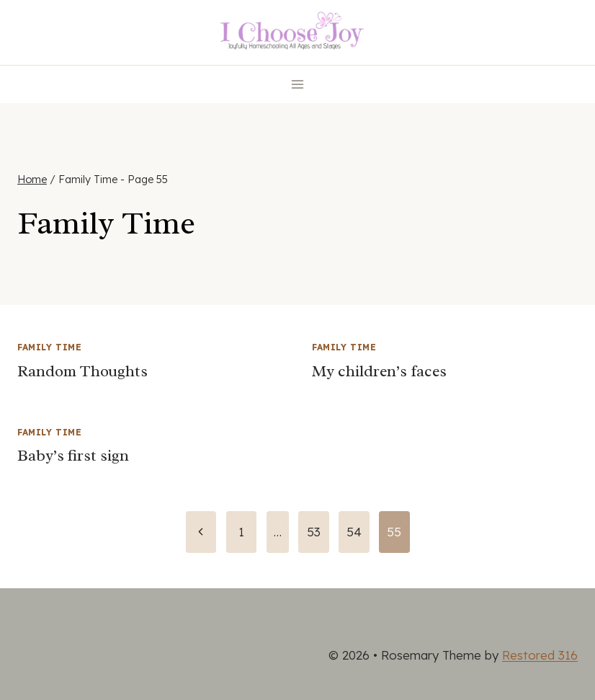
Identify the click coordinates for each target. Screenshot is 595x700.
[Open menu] (298, 84)
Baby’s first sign (73, 456)
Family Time (50, 347)
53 (314, 532)
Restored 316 (540, 655)
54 (354, 532)
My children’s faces (379, 371)
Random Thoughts (82, 371)
